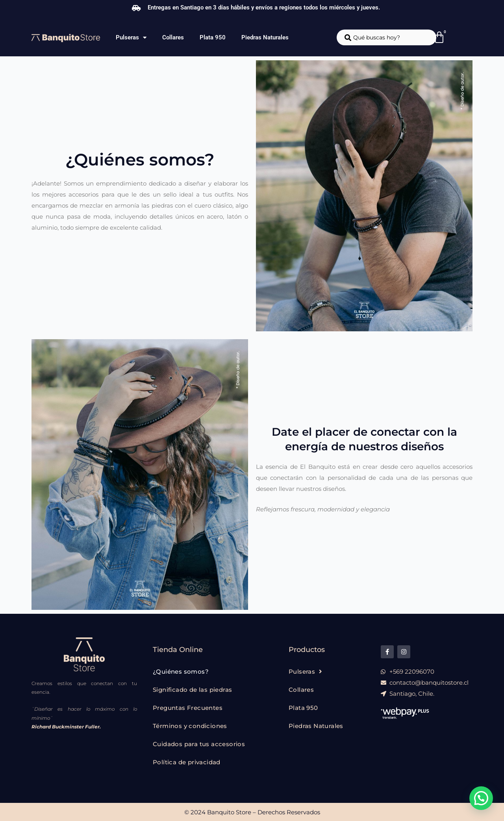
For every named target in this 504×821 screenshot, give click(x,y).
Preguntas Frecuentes (188, 708)
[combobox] (386, 37)
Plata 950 (213, 37)
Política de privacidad (187, 762)
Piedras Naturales (265, 37)
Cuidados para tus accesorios (199, 744)
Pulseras (131, 38)
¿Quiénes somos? (181, 671)
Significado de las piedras (192, 690)
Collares (173, 37)
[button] (481, 798)
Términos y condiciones (190, 726)
